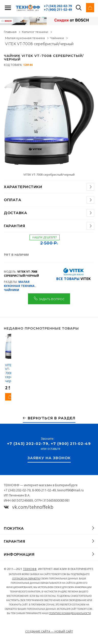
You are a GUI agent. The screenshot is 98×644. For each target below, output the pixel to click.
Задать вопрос (49, 298)
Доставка (15, 213)
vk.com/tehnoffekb (29, 507)
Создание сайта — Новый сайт (49, 631)
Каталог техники (35, 32)
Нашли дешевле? (45, 237)
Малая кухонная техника (25, 38)
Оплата (12, 200)
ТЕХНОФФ (30, 569)
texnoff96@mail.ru (71, 490)
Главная (10, 32)
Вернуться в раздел (49, 418)
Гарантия (14, 226)
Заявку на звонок (49, 458)
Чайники (57, 38)
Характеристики (23, 187)
